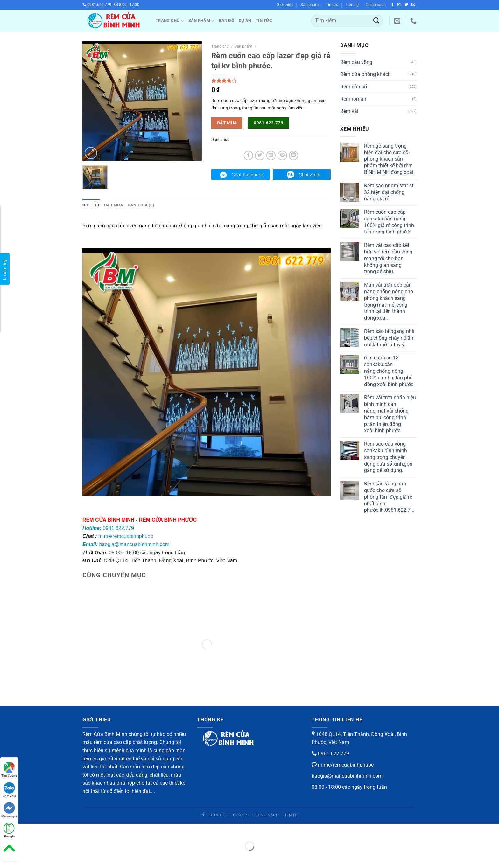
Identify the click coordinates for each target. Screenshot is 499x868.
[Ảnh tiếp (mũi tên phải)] (25, 857)
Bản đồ (226, 21)
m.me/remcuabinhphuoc (126, 536)
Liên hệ (352, 5)
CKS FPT (241, 815)
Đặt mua (114, 205)
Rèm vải (349, 111)
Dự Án (245, 21)
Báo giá (9, 830)
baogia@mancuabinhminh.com (126, 544)
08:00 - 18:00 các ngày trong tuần (349, 787)
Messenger (9, 810)
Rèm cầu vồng (356, 62)
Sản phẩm (309, 5)
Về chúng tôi (214, 815)
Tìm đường (9, 770)
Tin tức (332, 5)
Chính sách (376, 5)
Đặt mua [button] (227, 123)
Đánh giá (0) (141, 205)
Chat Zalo (309, 174)
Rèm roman (353, 99)
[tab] (91, 205)
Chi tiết (91, 205)
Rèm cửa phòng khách (365, 74)
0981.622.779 (97, 5)
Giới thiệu (285, 5)
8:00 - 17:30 (127, 5)
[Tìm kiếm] (347, 21)
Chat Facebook (248, 174)
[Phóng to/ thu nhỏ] (25, 830)
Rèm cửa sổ (354, 87)
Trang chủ (170, 21)
